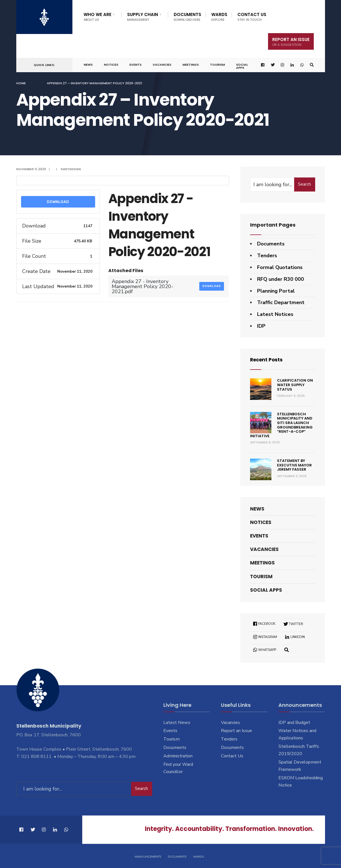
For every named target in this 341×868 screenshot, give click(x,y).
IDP (261, 326)
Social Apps (242, 66)
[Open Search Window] (312, 65)
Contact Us (252, 17)
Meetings (191, 65)
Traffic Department (281, 302)
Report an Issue (236, 731)
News (88, 65)
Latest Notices (275, 314)
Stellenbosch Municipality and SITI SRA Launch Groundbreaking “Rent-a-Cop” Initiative (282, 425)
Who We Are (98, 17)
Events (135, 65)
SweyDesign (71, 169)
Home (21, 83)
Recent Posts (267, 360)
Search (305, 184)
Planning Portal (276, 291)
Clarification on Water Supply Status (295, 385)
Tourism (217, 65)
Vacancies (162, 65)
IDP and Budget (294, 722)
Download (58, 202)
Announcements (148, 856)
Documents (187, 17)
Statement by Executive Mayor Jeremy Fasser (294, 465)
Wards (219, 17)
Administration (178, 756)
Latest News (177, 722)
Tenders (267, 256)
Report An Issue (291, 42)
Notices (111, 65)
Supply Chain (143, 17)
